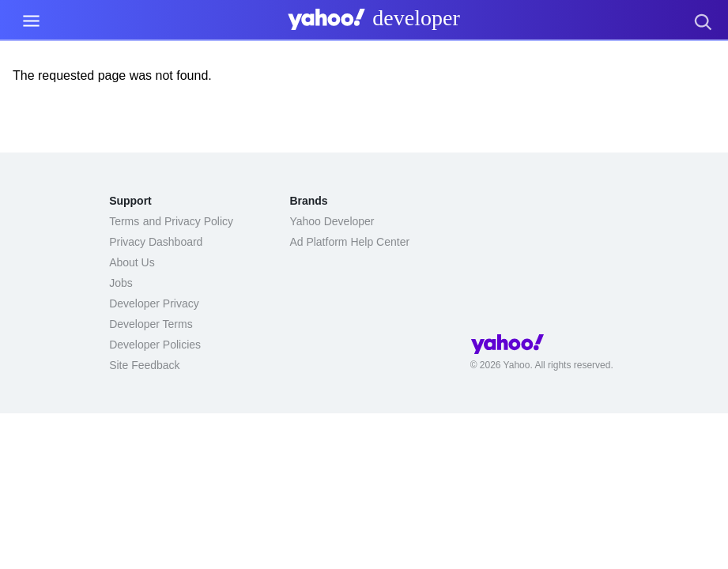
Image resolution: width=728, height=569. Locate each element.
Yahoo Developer (332, 221)
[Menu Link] (31, 21)
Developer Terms (151, 324)
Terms (124, 221)
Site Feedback (145, 365)
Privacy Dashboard (156, 242)
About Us (132, 262)
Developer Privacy (154, 303)
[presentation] (371, 23)
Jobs (121, 283)
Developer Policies (155, 345)
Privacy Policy (199, 221)
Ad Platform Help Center (349, 242)
